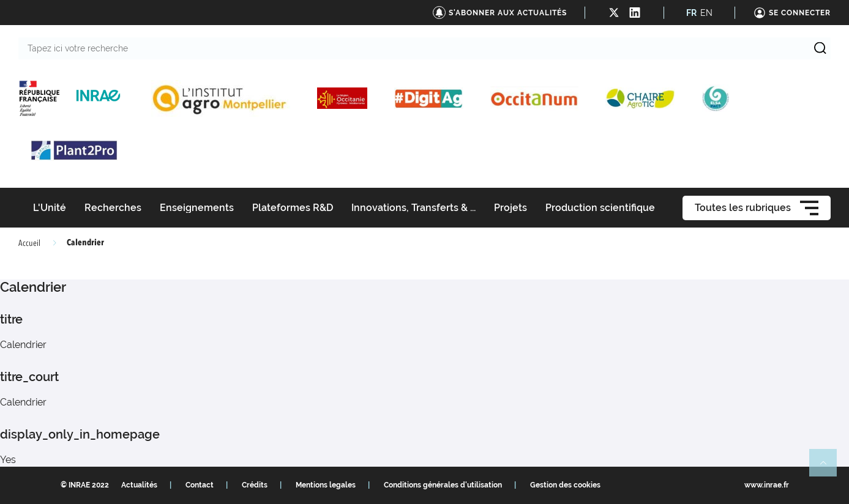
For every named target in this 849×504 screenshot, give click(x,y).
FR (691, 13)
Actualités (139, 485)
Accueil (29, 243)
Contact (200, 485)
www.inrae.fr (767, 485)
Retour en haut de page (828, 468)
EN (706, 13)
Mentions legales (326, 485)
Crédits (255, 485)
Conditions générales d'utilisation (443, 485)
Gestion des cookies (565, 485)
